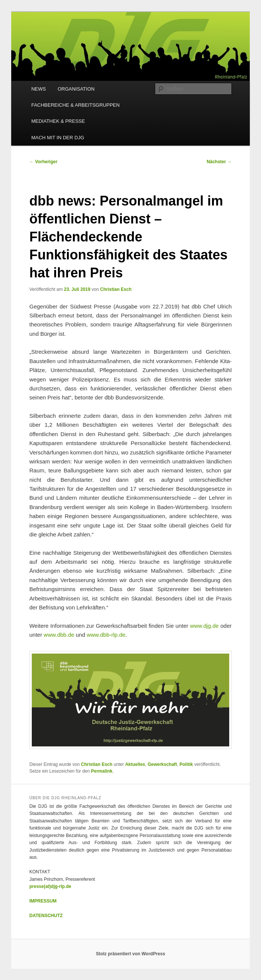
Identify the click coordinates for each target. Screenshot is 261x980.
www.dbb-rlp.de (106, 635)
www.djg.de (204, 626)
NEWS (39, 89)
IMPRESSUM (43, 901)
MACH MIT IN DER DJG (58, 138)
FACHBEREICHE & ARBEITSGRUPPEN (76, 105)
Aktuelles (135, 764)
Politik (186, 764)
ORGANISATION (76, 89)
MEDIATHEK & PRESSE (58, 121)
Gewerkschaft (162, 764)
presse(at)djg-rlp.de (50, 886)
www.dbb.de (59, 635)
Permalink (102, 771)
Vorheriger (43, 162)
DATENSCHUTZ (46, 916)
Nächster (219, 162)
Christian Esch (116, 289)
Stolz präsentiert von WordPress (130, 954)
